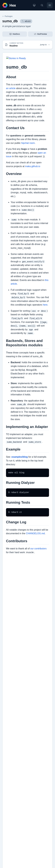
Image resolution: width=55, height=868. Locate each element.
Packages (7, 16)
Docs (8, 719)
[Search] (42, 5)
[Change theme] (34, 5)
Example (10, 724)
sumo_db (10, 21)
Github (9, 728)
